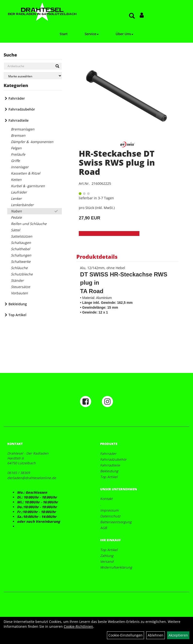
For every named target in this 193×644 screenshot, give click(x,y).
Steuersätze (20, 287)
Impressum (109, 510)
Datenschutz (110, 516)
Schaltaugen (21, 243)
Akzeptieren (178, 635)
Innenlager (20, 167)
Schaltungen (21, 255)
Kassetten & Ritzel (26, 173)
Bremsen (18, 135)
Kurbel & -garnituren (28, 186)
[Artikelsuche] (132, 16)
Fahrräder (17, 98)
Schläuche (19, 268)
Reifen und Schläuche (29, 224)
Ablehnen (156, 635)
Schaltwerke (21, 262)
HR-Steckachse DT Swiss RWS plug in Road (117, 163)
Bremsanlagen (23, 129)
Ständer (17, 280)
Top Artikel (17, 315)
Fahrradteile (19, 120)
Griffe (15, 161)
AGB (104, 528)
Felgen (16, 148)
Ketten (16, 180)
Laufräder (19, 192)
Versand (107, 561)
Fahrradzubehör (22, 109)
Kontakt (106, 499)
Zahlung (107, 556)
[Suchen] (57, 66)
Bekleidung (18, 304)
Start (64, 34)
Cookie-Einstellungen (125, 635)
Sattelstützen (22, 236)
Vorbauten (19, 293)
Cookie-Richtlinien (78, 626)
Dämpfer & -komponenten (32, 142)
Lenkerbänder (22, 205)
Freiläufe (18, 154)
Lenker (16, 198)
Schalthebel (20, 249)
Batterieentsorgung (116, 522)
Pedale (16, 217)
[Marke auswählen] (33, 76)
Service (92, 34)
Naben (16, 211)
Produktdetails (97, 257)
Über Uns (125, 34)
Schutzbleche (22, 274)
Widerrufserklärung (116, 567)
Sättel (16, 230)
